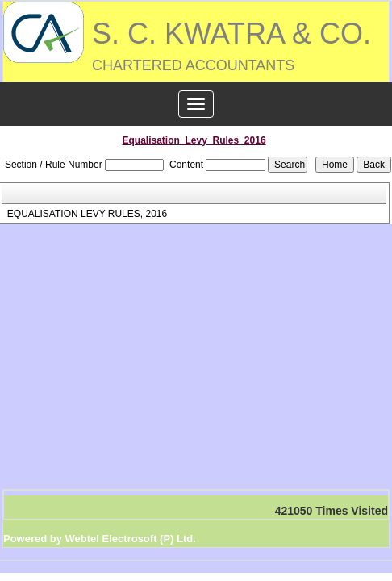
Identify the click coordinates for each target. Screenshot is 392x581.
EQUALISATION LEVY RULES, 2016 (87, 214)
